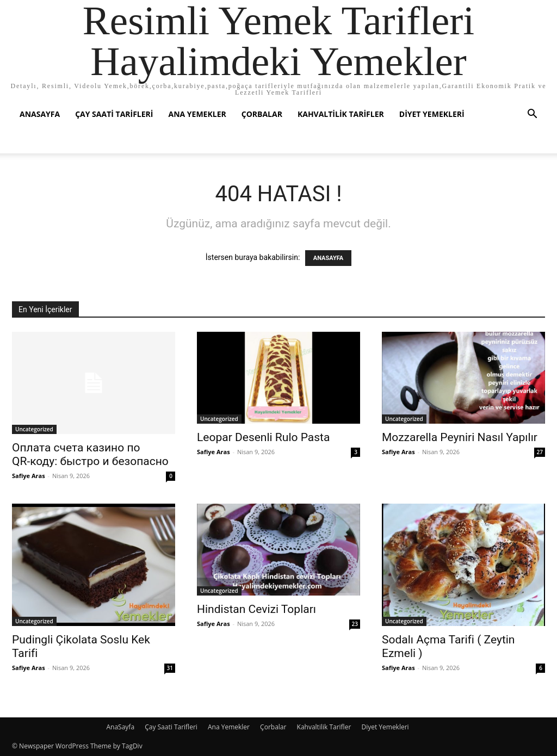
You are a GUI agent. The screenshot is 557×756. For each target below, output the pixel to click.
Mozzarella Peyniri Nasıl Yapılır (460, 437)
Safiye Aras (29, 476)
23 (355, 624)
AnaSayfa (40, 114)
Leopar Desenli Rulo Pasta (263, 437)
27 (540, 452)
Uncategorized (34, 429)
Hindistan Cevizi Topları (256, 609)
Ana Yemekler (197, 114)
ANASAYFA (328, 258)
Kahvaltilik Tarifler (341, 114)
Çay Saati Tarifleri (114, 114)
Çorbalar (262, 114)
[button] (532, 115)
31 (170, 668)
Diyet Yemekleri (432, 114)
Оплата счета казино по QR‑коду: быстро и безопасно (90, 454)
